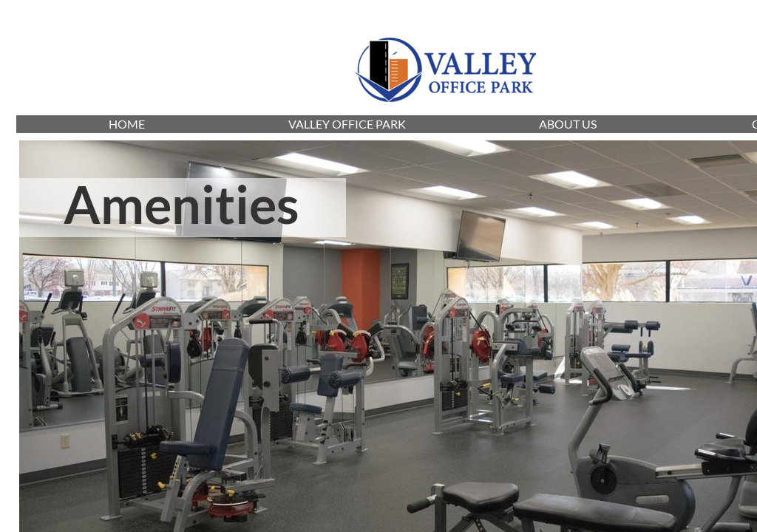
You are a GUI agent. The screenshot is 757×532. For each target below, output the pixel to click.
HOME (127, 124)
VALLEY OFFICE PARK (347, 124)
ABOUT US (568, 124)
